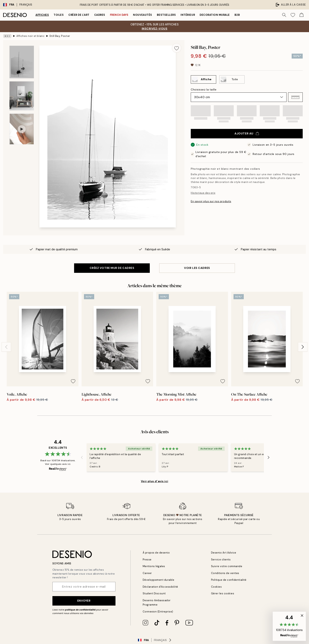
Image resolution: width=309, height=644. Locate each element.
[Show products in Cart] (302, 15)
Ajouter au (247, 133)
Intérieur (188, 15)
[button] (295, 97)
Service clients (221, 560)
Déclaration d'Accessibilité (160, 587)
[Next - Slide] (303, 347)
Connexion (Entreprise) (158, 612)
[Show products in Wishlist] (293, 15)
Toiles (59, 15)
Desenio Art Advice (224, 553)
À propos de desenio (156, 553)
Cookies (216, 587)
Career (147, 573)
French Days (119, 15)
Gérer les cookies (223, 593)
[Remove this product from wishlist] (177, 48)
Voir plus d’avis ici (154, 481)
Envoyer (84, 601)
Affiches (42, 15)
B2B (237, 15)
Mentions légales (154, 566)
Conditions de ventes (225, 573)
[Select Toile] (232, 79)
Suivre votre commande (227, 566)
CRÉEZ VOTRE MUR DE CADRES (112, 268)
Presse (147, 560)
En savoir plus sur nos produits (211, 201)
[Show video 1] (22, 129)
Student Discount (154, 593)
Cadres (100, 15)
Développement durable (159, 580)
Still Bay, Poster (60, 36)
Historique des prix (203, 193)
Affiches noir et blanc (30, 36)
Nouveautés (142, 15)
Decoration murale (215, 15)
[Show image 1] (22, 62)
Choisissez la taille (204, 89)
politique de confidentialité (80, 610)
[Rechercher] (284, 15)
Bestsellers (166, 15)
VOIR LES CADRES (197, 268)
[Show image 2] (22, 96)
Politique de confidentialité (229, 580)
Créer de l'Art (79, 15)
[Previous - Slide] (6, 347)
